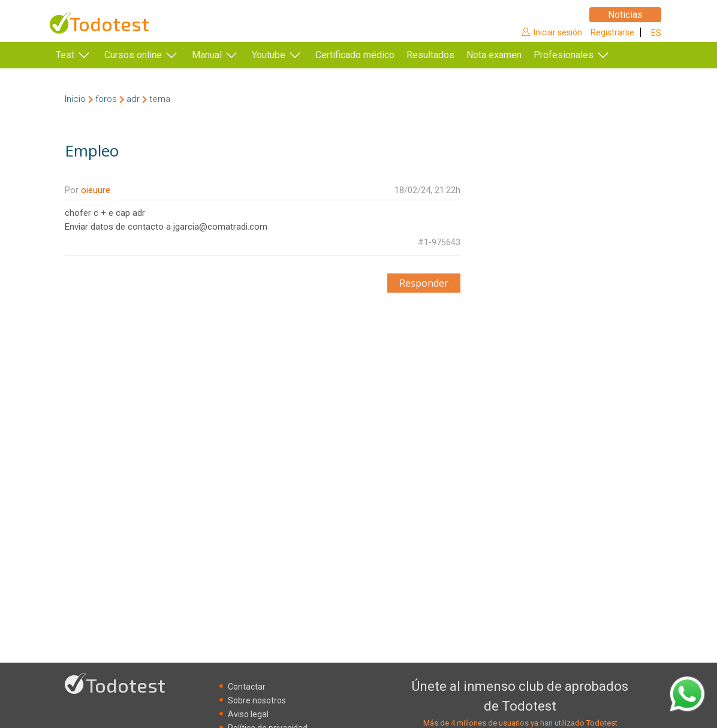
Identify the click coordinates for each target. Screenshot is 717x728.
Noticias (625, 15)
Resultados (448, 55)
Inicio (75, 99)
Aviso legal (248, 714)
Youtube (269, 55)
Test (65, 55)
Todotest (109, 24)
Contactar (247, 687)
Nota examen (512, 55)
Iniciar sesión (558, 32)
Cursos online (133, 55)
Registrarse (612, 32)
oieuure (96, 190)
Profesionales (582, 55)
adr (133, 99)
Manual (207, 55)
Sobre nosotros (257, 700)
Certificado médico (355, 55)
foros (106, 99)
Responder (424, 283)
